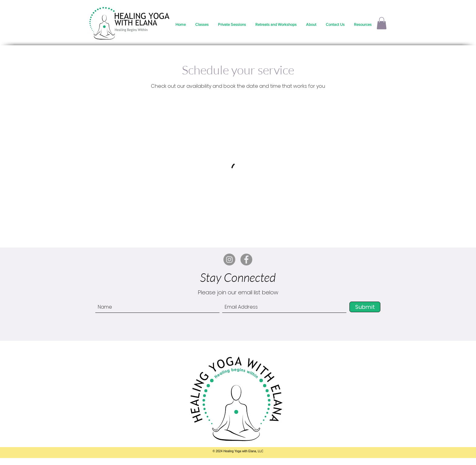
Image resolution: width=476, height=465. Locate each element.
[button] (382, 23)
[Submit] (365, 307)
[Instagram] (229, 260)
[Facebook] (246, 260)
